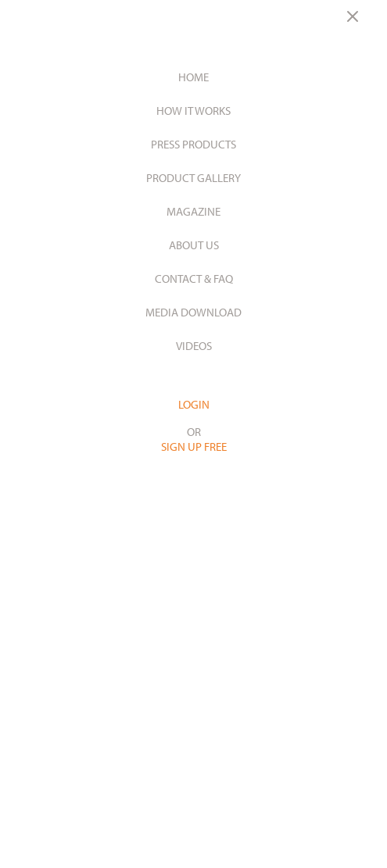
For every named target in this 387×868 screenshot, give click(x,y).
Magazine (193, 211)
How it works (193, 111)
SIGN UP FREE (194, 447)
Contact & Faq (194, 279)
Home (193, 77)
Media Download (193, 312)
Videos (194, 346)
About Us (194, 245)
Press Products (193, 144)
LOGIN (194, 404)
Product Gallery (193, 178)
